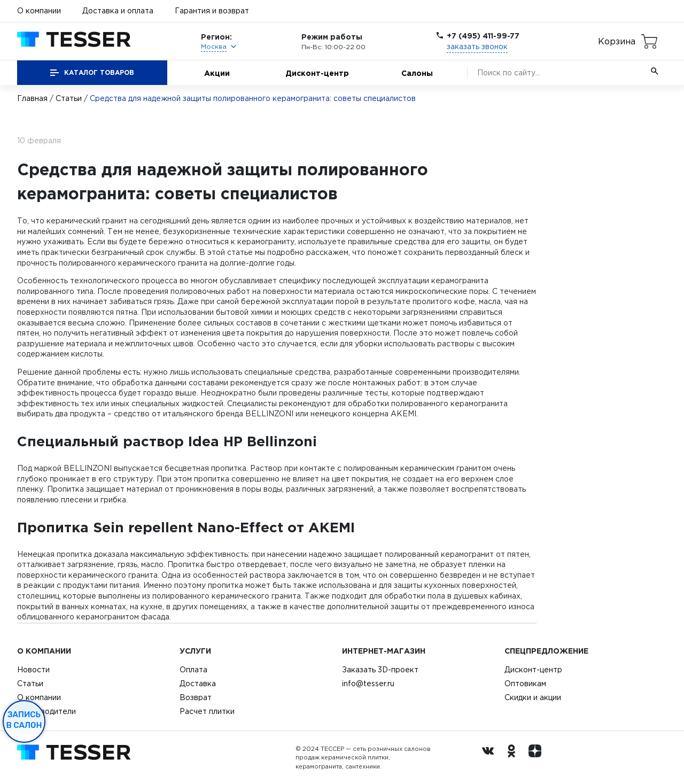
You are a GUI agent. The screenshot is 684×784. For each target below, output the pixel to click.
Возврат (196, 697)
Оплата (193, 670)
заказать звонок (477, 46)
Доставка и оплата (118, 11)
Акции (217, 73)
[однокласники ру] (514, 758)
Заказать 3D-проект (380, 670)
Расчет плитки (207, 711)
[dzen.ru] (538, 758)
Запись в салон (24, 720)
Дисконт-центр (317, 73)
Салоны (417, 73)
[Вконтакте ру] (491, 758)
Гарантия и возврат (212, 11)
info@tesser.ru (368, 684)
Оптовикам (525, 684)
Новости (33, 670)
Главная (32, 98)
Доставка (198, 684)
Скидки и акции (533, 697)
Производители (46, 711)
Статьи (69, 98)
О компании (39, 11)
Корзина (617, 41)
